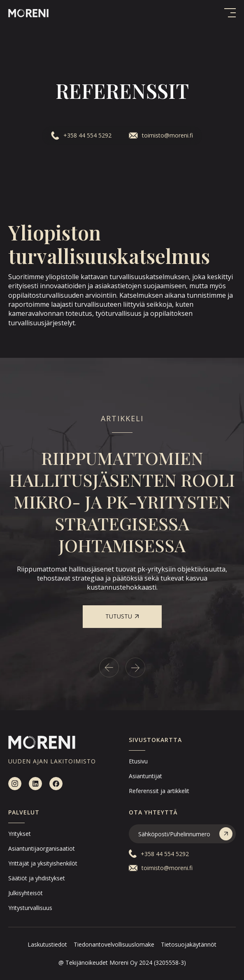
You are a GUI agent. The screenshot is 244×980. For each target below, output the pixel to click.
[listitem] (122, 538)
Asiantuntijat (145, 776)
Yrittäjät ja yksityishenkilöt (43, 863)
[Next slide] (135, 667)
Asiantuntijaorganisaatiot (42, 848)
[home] (28, 13)
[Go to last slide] (109, 667)
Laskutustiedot (47, 944)
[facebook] (56, 784)
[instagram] (15, 784)
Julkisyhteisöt (26, 893)
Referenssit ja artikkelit (159, 791)
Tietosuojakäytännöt (189, 944)
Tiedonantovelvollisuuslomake (114, 944)
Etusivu (138, 761)
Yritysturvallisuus (30, 908)
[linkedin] (35, 784)
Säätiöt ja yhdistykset (37, 878)
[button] (230, 13)
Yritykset (20, 834)
